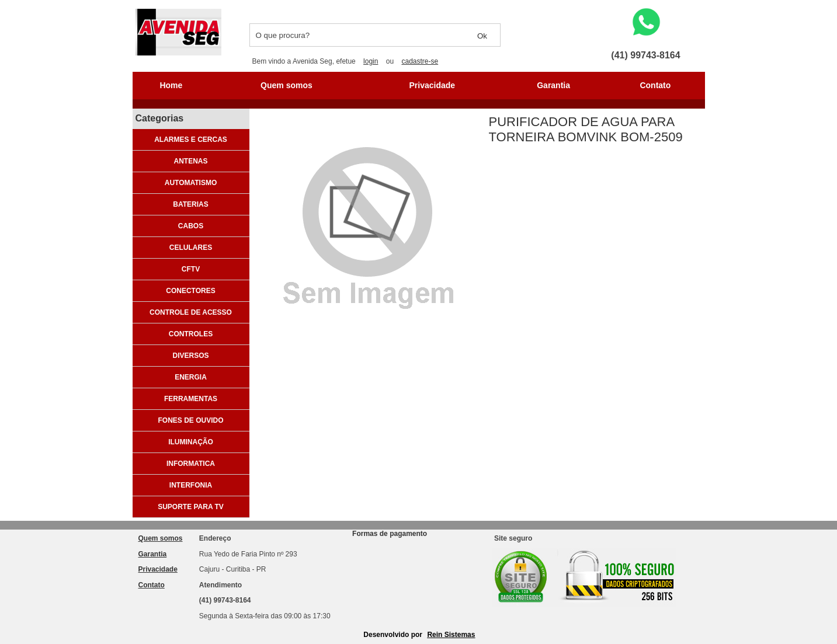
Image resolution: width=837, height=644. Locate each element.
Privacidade (433, 85)
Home (171, 85)
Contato (655, 85)
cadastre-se (420, 61)
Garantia (553, 85)
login (371, 61)
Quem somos (286, 85)
